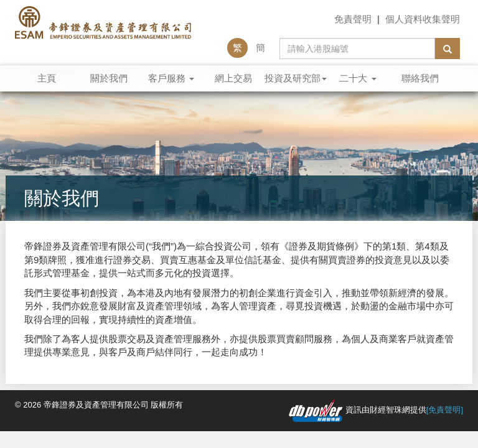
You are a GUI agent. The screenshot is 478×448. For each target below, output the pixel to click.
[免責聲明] (445, 410)
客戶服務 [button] (171, 78)
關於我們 (109, 78)
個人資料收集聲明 (423, 19)
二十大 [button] (358, 78)
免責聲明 (353, 19)
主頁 (47, 78)
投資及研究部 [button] (296, 78)
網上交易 (233, 78)
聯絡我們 (420, 78)
